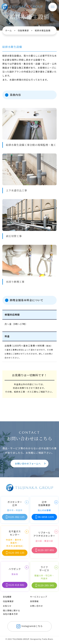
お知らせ (7, 606)
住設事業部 (23, 30)
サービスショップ (39, 597)
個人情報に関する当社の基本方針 (11, 612)
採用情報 (34, 601)
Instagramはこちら (29, 626)
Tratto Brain (47, 639)
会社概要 (7, 597)
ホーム (8, 30)
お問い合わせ (37, 606)
